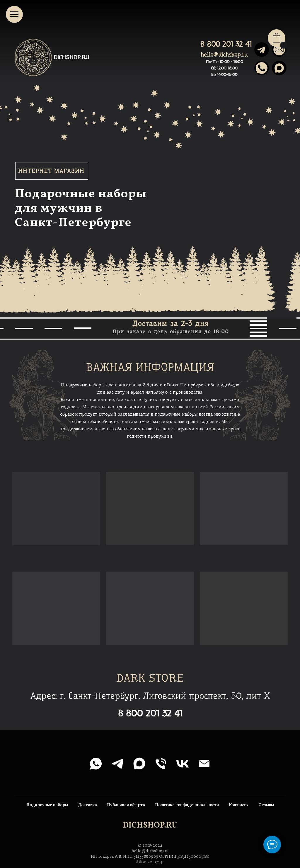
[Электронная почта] (204, 764)
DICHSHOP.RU (71, 57)
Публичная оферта (126, 805)
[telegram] (117, 764)
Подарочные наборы (47, 805)
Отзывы (266, 805)
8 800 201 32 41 (226, 44)
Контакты (239, 805)
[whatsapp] (96, 764)
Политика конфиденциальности (187, 805)
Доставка (87, 805)
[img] (279, 68)
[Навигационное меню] (14, 14)
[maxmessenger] (139, 764)
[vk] (183, 764)
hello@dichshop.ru (224, 55)
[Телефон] (161, 764)
